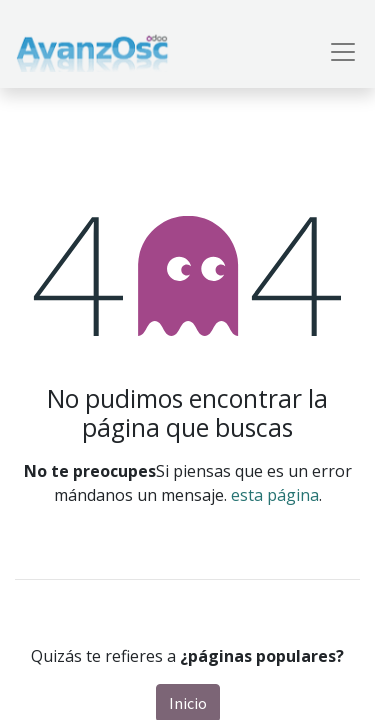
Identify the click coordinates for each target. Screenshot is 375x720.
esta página (275, 495)
